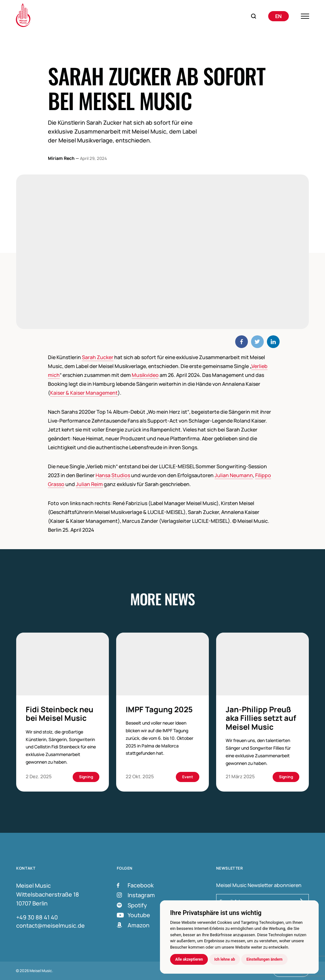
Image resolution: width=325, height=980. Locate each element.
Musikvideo (145, 375)
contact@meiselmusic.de (50, 925)
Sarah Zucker (98, 357)
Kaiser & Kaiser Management (84, 393)
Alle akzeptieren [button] (189, 959)
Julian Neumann (234, 475)
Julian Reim (89, 484)
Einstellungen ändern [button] (264, 959)
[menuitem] (279, 16)
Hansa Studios (113, 475)
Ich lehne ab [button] (225, 959)
